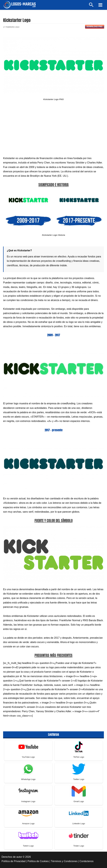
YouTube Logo (28, 757)
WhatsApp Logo (28, 779)
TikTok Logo (79, 757)
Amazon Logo (28, 824)
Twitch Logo (28, 846)
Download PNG (94, 26)
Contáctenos (86, 861)
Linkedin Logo (79, 824)
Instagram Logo (28, 801)
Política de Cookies (38, 861)
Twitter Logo (79, 779)
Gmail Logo (79, 801)
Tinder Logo (79, 846)
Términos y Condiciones (64, 861)
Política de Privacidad (14, 861)
